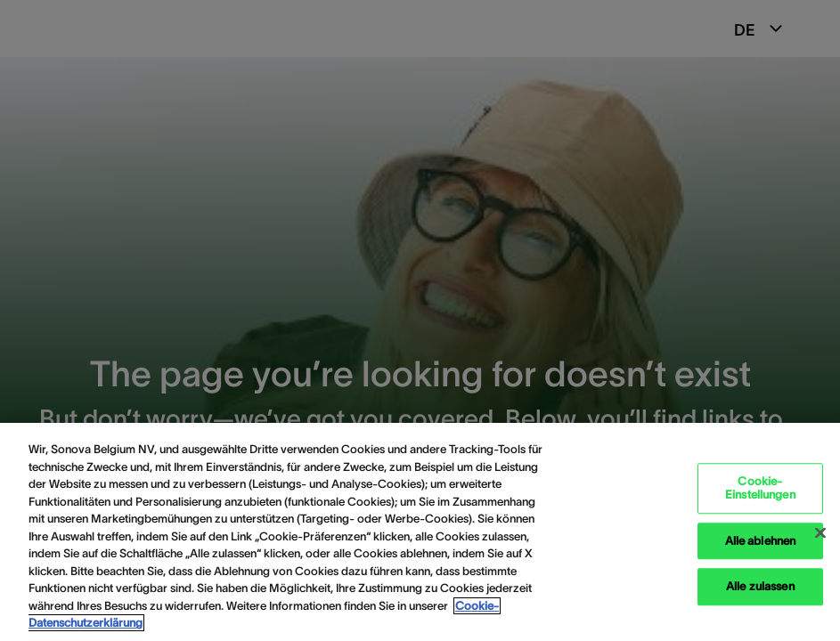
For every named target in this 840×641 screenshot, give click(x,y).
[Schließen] (820, 532)
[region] (420, 532)
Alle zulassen (760, 587)
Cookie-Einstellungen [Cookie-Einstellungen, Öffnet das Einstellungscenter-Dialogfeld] (760, 488)
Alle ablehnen (761, 541)
